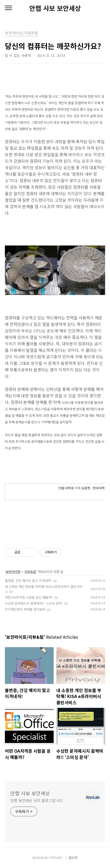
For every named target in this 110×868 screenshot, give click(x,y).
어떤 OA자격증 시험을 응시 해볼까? (29, 597)
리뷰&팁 (30, 571)
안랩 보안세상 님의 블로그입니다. (37, 800)
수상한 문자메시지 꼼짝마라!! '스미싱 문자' (34, 603)
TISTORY (56, 858)
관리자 (73, 858)
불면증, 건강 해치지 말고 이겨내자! (28, 580)
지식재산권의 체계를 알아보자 (25, 609)
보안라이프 (13, 571)
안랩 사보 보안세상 (55, 8)
